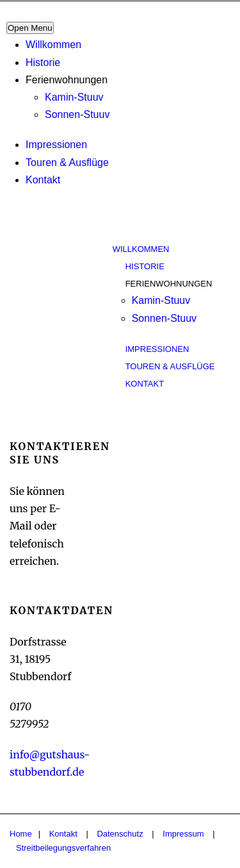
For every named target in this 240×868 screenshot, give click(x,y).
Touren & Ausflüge (67, 163)
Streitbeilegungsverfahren (63, 848)
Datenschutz (120, 834)
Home (21, 834)
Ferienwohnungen (67, 80)
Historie (43, 63)
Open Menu (30, 28)
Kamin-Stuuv (74, 97)
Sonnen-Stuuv (77, 114)
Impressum (183, 834)
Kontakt (43, 180)
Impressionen (56, 145)
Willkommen (53, 45)
